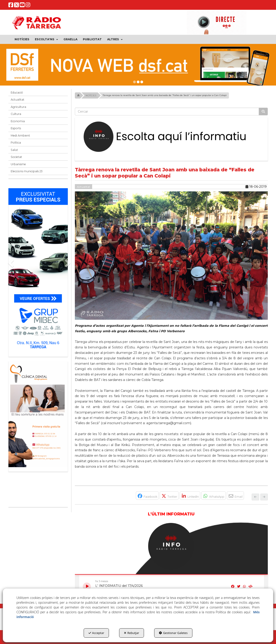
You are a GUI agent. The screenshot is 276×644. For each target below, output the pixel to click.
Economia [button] (18, 121)
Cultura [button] (16, 114)
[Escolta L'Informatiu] (171, 137)
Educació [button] (17, 93)
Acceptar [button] (96, 633)
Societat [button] (16, 157)
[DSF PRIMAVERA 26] (138, 65)
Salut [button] (14, 150)
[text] (167, 112)
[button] (11, 6)
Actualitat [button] (18, 100)
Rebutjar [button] (132, 633)
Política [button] (16, 143)
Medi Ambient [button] (20, 136)
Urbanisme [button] (18, 164)
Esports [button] (16, 128)
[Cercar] (263, 112)
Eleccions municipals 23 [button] (27, 171)
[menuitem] (22, 39)
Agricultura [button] (18, 107)
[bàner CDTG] (38, 414)
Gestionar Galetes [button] (173, 633)
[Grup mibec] (38, 270)
